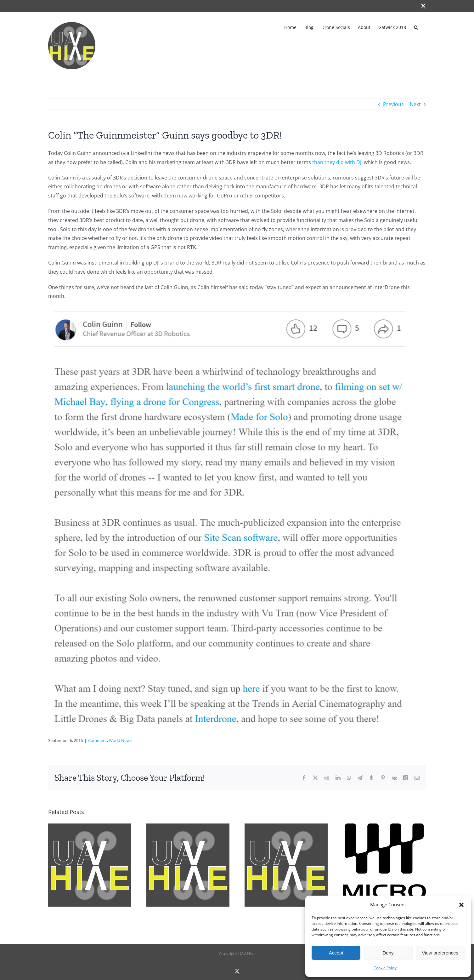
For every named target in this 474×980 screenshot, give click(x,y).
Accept (336, 953)
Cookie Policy (385, 968)
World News (120, 740)
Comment (98, 740)
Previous (393, 104)
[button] (461, 905)
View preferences (440, 953)
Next (415, 104)
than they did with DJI (337, 162)
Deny (388, 953)
